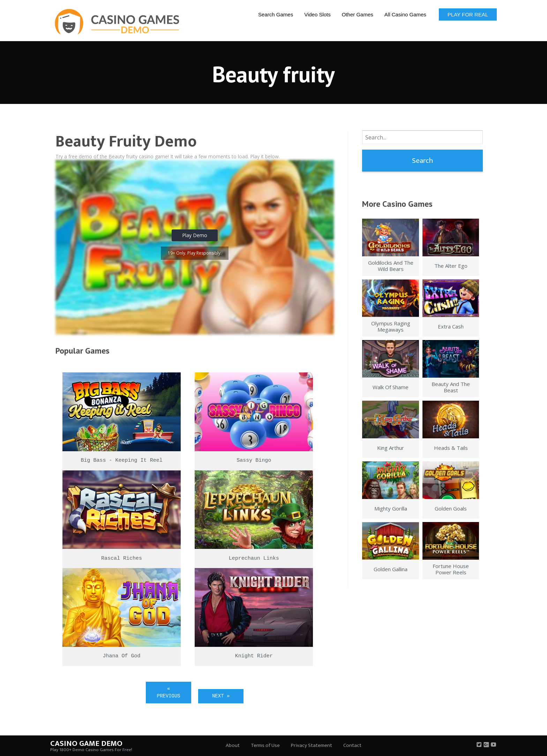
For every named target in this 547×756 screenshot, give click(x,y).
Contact (352, 745)
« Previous (169, 692)
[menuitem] (276, 14)
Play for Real (468, 14)
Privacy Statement (312, 745)
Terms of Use (265, 745)
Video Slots (317, 14)
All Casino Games (405, 14)
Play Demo (195, 235)
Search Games (276, 14)
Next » (221, 696)
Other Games (358, 14)
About (233, 745)
